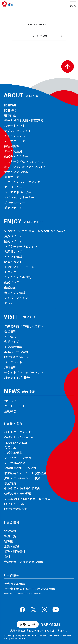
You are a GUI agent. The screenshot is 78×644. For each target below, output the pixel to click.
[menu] (73, 4)
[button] (68, 66)
